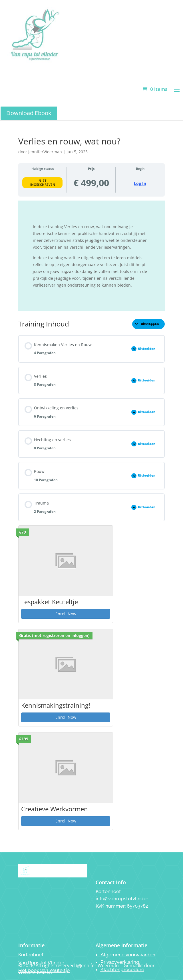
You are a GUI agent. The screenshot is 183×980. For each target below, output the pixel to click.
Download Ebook (29, 113)
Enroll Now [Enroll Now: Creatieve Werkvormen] (66, 821)
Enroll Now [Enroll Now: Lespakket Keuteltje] (66, 614)
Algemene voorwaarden (128, 955)
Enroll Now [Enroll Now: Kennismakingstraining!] (66, 717)
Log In (140, 183)
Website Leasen (35, 972)
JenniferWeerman (45, 152)
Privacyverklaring (120, 962)
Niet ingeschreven (42, 182)
